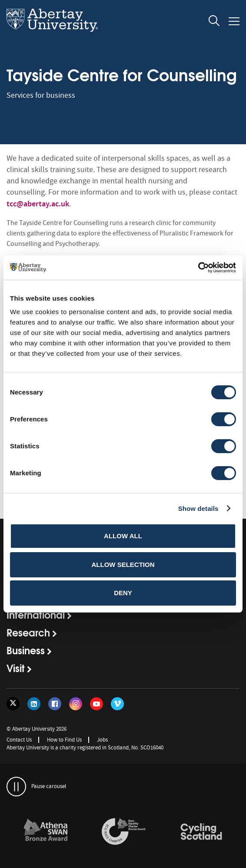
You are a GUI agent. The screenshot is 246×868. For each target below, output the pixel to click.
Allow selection (123, 565)
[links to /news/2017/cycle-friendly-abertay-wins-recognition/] (201, 832)
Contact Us (19, 740)
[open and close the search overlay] (214, 22)
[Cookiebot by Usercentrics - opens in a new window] (198, 268)
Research (28, 632)
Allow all (123, 536)
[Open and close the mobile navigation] (234, 21)
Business (26, 650)
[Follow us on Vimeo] (117, 704)
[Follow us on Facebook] (55, 704)
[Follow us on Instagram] (76, 704)
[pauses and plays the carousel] (16, 787)
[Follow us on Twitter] (13, 704)
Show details (198, 509)
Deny (123, 593)
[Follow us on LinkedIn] (34, 704)
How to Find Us (64, 740)
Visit (16, 668)
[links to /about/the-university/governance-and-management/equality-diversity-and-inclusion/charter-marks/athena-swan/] (46, 832)
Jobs (102, 740)
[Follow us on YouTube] (96, 704)
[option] (45, 833)
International (36, 614)
